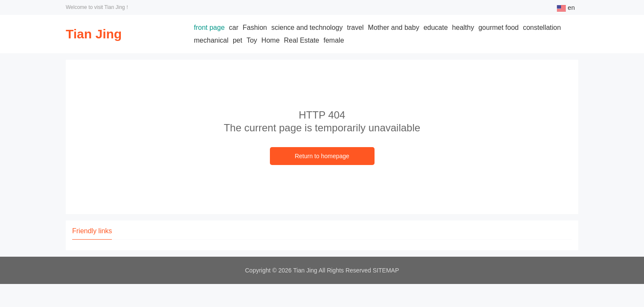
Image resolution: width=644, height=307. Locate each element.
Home (271, 40)
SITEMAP (386, 270)
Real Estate (302, 40)
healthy (463, 28)
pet (237, 40)
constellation (542, 28)
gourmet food (498, 28)
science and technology (307, 28)
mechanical (211, 40)
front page (209, 28)
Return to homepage (322, 156)
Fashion (255, 28)
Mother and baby (394, 28)
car (234, 28)
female (334, 40)
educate (436, 28)
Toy (252, 40)
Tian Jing (94, 34)
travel (355, 28)
